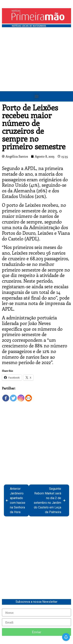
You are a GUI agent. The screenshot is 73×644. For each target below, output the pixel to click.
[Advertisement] (36, 68)
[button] (36, 96)
